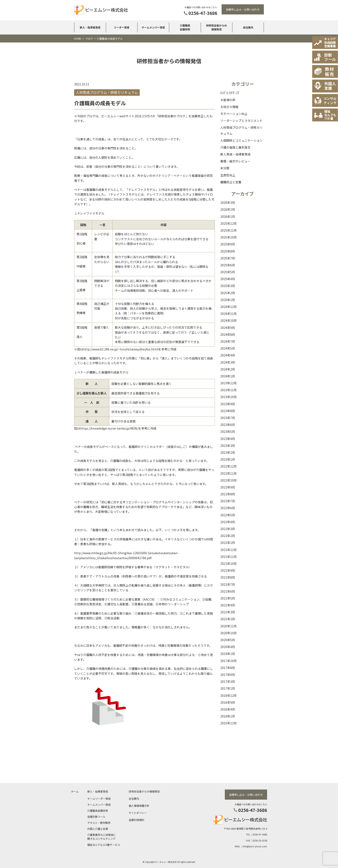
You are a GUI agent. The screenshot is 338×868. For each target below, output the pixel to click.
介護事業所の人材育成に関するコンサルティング (102, 837)
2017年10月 (228, 661)
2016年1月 (228, 716)
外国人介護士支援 (98, 829)
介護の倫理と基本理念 (235, 147)
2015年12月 (228, 723)
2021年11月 (228, 557)
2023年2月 (228, 452)
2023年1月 (228, 459)
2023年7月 (228, 418)
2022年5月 (228, 515)
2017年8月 (228, 668)
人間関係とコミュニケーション (241, 140)
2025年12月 (228, 223)
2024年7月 (228, 341)
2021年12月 (228, 550)
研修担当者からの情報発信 (216, 27)
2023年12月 (228, 383)
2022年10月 (228, 480)
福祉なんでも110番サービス (104, 845)
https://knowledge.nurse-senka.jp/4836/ (109, 428)
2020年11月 (228, 626)
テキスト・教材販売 (99, 823)
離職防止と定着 (231, 182)
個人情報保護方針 (139, 806)
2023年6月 (228, 425)
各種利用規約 (136, 820)
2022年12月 (228, 466)
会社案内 (248, 27)
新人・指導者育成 (90, 27)
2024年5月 (228, 348)
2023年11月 (228, 390)
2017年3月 (228, 681)
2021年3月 (228, 612)
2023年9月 (228, 404)
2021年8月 (228, 577)
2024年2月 (228, 369)
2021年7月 (228, 584)
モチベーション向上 (234, 114)
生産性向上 (228, 175)
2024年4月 (228, 355)
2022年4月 (228, 522)
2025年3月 (228, 286)
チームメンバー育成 (153, 27)
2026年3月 (228, 202)
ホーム (75, 791)
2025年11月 (228, 230)
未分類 (225, 168)
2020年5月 (228, 640)
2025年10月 (228, 237)
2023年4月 (228, 439)
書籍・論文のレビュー (235, 161)
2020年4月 (228, 647)
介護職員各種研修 (185, 27)
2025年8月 (228, 251)
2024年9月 (228, 328)
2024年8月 (228, 334)
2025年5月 (228, 272)
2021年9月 (228, 570)
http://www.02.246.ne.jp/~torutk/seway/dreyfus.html (121, 349)
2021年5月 (228, 598)
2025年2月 (228, 293)
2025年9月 (228, 244)
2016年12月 (228, 695)
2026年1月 (228, 217)
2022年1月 (228, 543)
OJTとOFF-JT (230, 93)
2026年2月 (228, 209)
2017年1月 (228, 688)
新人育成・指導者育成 (235, 154)
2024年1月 (228, 376)
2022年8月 (228, 494)
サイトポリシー (138, 813)
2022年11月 (228, 473)
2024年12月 (228, 307)
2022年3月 (228, 529)
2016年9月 (228, 702)
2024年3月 (228, 362)
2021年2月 (228, 619)
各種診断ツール (96, 817)
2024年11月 (228, 314)
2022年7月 (228, 501)
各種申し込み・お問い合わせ (243, 9)
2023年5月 (228, 432)
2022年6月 (228, 508)
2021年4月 (228, 605)
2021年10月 (228, 563)
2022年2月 (228, 536)
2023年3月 (228, 446)
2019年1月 (228, 654)
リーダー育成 (122, 27)
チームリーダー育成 (99, 798)
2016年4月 (228, 709)
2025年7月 (228, 258)
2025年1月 (228, 300)
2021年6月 (228, 591)
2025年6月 (228, 265)
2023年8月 (228, 411)
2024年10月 (228, 320)
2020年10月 (228, 633)
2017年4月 (228, 675)
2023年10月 (228, 397)
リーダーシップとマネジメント (241, 121)
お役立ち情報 (229, 107)
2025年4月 (228, 279)
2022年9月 (228, 487)
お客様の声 (228, 100)
